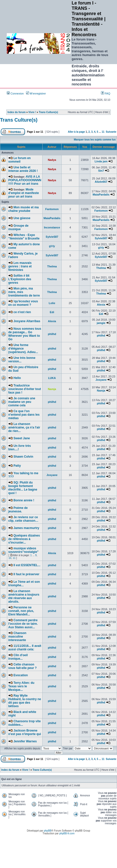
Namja (101, 391)
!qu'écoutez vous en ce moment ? (23, 303)
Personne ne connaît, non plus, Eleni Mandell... (21, 611)
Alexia (101, 305)
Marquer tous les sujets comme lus (95, 140)
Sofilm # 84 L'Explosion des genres (20, 279)
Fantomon (52, 209)
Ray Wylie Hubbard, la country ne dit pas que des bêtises (25, 701)
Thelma (52, 266)
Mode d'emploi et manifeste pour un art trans (24, 193)
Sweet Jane (22, 438)
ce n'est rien (22, 312)
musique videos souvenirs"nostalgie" (23, 550)
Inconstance (52, 227)
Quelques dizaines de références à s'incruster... (24, 539)
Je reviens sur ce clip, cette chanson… (23, 519)
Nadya (52, 160)
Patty (17, 466)
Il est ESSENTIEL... (27, 565)
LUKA (52, 378)
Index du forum (17, 112)
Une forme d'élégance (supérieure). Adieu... (23, 349)
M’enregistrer (36, 93)
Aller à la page (76, 132)
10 (10, 558)
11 (103, 132)
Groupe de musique (18, 227)
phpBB (48, 831)
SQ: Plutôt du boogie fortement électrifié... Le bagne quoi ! (23, 488)
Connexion (15, 93)
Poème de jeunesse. (18, 510)
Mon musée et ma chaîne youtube (23, 209)
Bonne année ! (24, 500)
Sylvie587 (52, 237)
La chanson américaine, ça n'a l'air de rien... (24, 427)
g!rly (52, 246)
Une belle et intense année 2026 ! (23, 169)
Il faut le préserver (26, 574)
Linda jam (101, 161)
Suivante (111, 132)
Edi (52, 312)
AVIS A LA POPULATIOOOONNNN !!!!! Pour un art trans (25, 180)
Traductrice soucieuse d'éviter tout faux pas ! (25, 389)
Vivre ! (32, 112)
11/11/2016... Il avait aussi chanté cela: (25, 648)
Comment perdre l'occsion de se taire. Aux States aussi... (23, 624)
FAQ (106, 93)
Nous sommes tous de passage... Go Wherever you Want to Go (25, 334)
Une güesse (22, 218)
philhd (52, 334)
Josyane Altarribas (27, 321)
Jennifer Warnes (25, 741)
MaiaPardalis (101, 195)
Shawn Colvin (23, 457)
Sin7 (101, 171)
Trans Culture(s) (48, 112)
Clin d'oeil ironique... (18, 657)
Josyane (101, 380)
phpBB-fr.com (67, 833)
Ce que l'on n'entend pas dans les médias (24, 415)
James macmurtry (26, 528)
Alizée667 (101, 182)
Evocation (21, 675)
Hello (17, 378)
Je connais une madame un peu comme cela (22, 402)
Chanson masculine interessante (17, 637)
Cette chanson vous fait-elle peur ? (22, 666)
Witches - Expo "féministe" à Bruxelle (24, 237)
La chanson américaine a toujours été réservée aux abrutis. (24, 596)
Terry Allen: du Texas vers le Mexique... (21, 686)
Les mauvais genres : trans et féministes (20, 266)
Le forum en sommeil (19, 160)
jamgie (101, 323)
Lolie (52, 303)
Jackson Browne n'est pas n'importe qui (25, 732)
